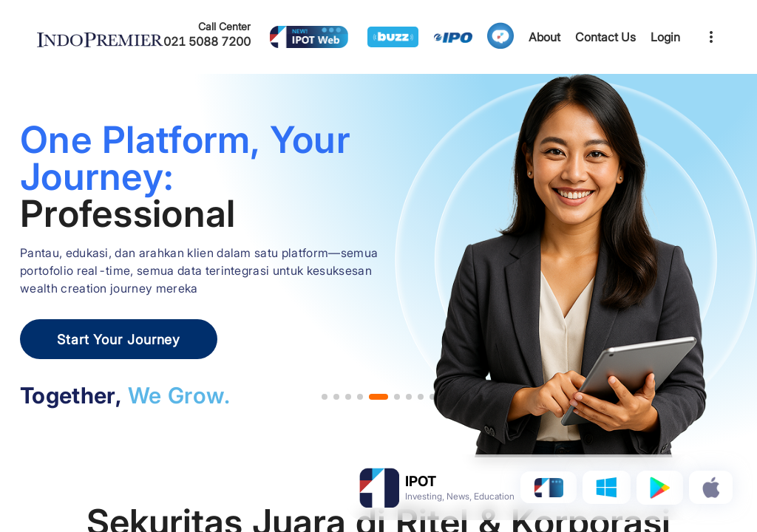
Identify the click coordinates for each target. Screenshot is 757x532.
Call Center (224, 26)
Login (665, 37)
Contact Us (605, 37)
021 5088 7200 (207, 41)
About (544, 37)
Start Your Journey (119, 340)
